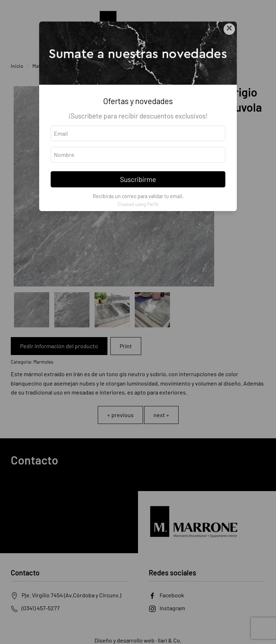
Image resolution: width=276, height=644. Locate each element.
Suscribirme (138, 179)
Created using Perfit (138, 204)
